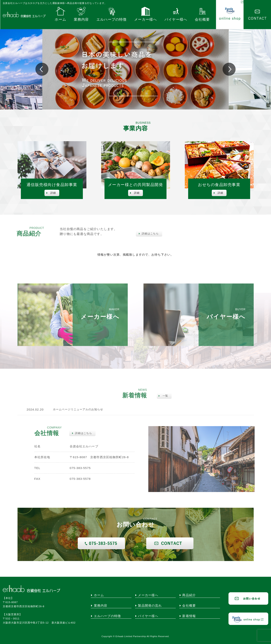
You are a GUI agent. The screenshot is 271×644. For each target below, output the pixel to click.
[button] (229, 69)
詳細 (51, 193)
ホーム (60, 15)
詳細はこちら (146, 234)
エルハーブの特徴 (112, 15)
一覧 (160, 396)
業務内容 (81, 15)
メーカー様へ (146, 15)
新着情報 (188, 616)
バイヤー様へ (176, 15)
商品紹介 (188, 595)
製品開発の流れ (148, 606)
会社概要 (202, 15)
